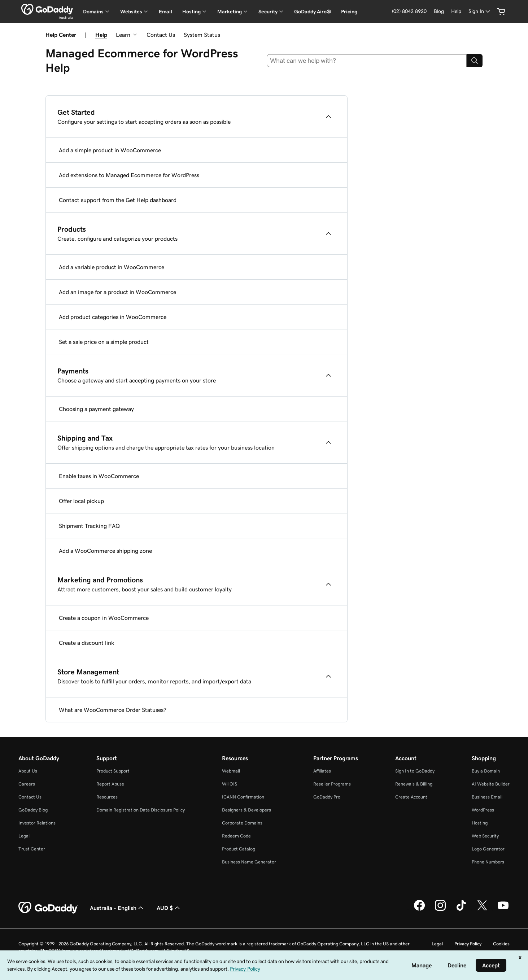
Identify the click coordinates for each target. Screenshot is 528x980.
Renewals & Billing (414, 784)
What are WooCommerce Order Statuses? (113, 710)
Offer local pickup (81, 501)
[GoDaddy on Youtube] (503, 910)
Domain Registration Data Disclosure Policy (141, 810)
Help (101, 35)
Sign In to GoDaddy (415, 771)
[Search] (475, 61)
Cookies (501, 944)
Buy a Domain (486, 771)
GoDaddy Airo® (313, 12)
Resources (107, 797)
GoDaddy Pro (327, 797)
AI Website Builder (491, 784)
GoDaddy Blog (33, 810)
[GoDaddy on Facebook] (419, 910)
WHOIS (230, 784)
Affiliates (322, 771)
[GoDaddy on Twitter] (482, 910)
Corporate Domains (242, 823)
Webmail (231, 771)
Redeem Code (236, 836)
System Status (202, 35)
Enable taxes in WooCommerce (99, 476)
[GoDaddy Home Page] (48, 908)
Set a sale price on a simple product (104, 342)
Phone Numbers (488, 862)
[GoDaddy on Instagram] (440, 910)
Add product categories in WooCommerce (113, 317)
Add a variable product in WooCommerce (112, 267)
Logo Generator (488, 849)
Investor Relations (37, 823)
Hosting (480, 823)
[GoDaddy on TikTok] (461, 910)
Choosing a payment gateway (96, 409)
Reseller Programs (332, 784)
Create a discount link (87, 643)
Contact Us (161, 35)
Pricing (349, 12)
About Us (28, 771)
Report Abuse (110, 784)
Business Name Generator (249, 862)
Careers (27, 784)
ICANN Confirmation (243, 797)
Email (165, 12)
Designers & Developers (246, 810)
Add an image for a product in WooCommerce (117, 292)
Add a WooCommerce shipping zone (105, 551)
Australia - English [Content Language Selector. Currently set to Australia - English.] (117, 908)
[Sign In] (480, 11)
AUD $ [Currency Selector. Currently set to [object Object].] (169, 908)
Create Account (411, 797)
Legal (24, 836)
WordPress (483, 810)
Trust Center (32, 849)
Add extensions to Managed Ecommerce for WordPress (129, 175)
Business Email (487, 797)
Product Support (113, 771)
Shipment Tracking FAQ (89, 526)
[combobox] (367, 61)
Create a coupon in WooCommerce (104, 618)
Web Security (485, 836)
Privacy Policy (468, 944)
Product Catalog (239, 849)
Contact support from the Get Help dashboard (118, 200)
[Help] (456, 11)
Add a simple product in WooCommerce (110, 150)
